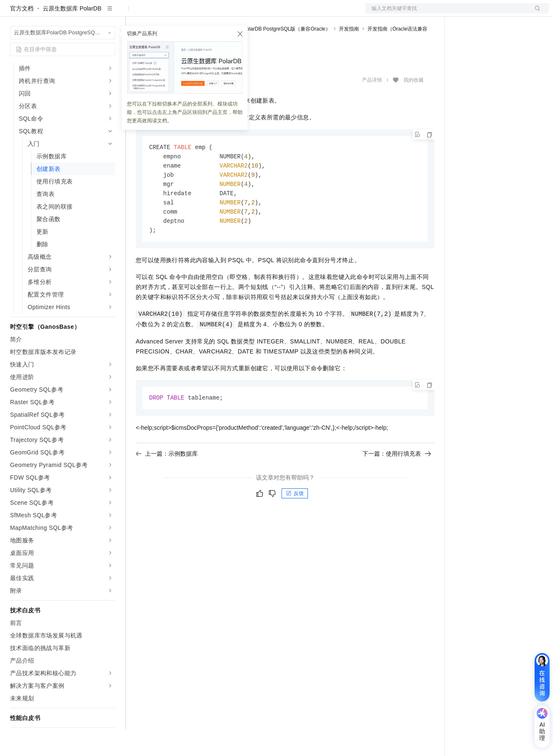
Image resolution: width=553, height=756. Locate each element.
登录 (535, 13)
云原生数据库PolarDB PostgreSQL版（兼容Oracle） (272, 56)
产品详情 (372, 107)
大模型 (86, 13)
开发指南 (349, 56)
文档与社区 (170, 13)
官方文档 (22, 35)
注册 (504, 13)
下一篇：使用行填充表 (397, 485)
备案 (464, 13)
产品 (109, 13)
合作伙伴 (282, 13)
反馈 (295, 525)
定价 (230, 13)
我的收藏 (413, 107)
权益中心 (204, 13)
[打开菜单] (13, 13)
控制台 (484, 13)
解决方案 (135, 13)
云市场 (253, 13)
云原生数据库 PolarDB (72, 35)
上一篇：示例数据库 (167, 485)
